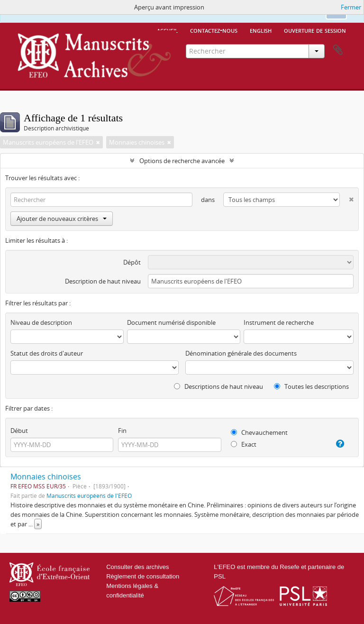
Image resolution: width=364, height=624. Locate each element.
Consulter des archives (137, 567)
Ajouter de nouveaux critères (62, 219)
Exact (244, 444)
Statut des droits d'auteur (47, 353)
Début (19, 431)
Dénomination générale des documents (241, 353)
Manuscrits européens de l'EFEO (89, 496)
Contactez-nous (214, 30)
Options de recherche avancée (182, 161)
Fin (122, 431)
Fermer (351, 7)
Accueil (167, 30)
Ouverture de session (315, 30)
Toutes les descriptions (311, 386)
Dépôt (132, 262)
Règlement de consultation (143, 576)
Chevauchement (259, 432)
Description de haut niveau (103, 281)
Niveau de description (41, 322)
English (261, 30)
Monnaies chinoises (46, 477)
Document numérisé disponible (171, 322)
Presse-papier (338, 50)
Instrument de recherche (279, 322)
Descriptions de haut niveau (218, 386)
